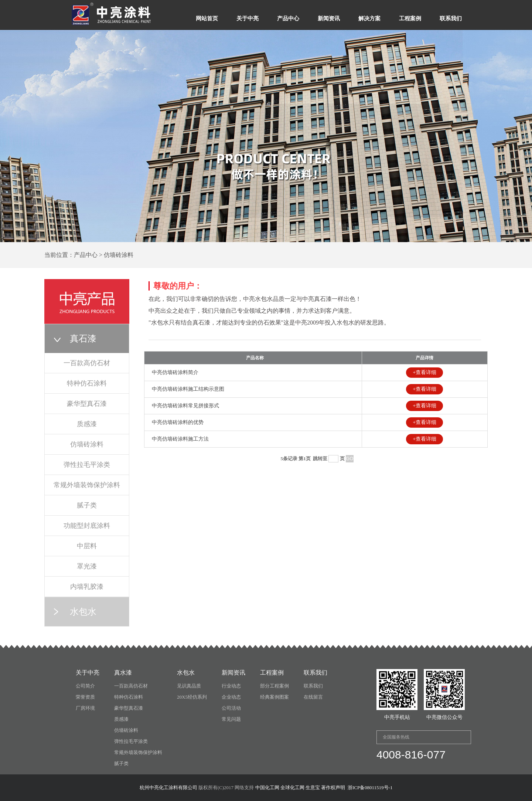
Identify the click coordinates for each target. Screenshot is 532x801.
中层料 (87, 546)
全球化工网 (292, 788)
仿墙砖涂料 (87, 444)
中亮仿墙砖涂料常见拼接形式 (185, 406)
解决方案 (369, 18)
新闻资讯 (329, 18)
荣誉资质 (85, 697)
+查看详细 (424, 372)
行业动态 (231, 686)
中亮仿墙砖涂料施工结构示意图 (188, 389)
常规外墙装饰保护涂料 (87, 485)
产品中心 (288, 18)
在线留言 (313, 697)
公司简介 (85, 686)
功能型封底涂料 (87, 526)
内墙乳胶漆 (87, 587)
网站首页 (207, 18)
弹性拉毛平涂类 (87, 465)
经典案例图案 (274, 697)
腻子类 (87, 505)
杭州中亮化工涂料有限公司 (168, 788)
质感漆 (87, 424)
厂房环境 (85, 708)
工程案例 (410, 18)
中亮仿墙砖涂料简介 (175, 372)
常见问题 (231, 719)
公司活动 (231, 708)
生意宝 (313, 788)
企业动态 (231, 697)
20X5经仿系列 (192, 697)
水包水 (83, 612)
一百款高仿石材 (87, 363)
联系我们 (451, 18)
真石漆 (83, 339)
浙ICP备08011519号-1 (370, 788)
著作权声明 (333, 788)
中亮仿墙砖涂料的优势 (178, 422)
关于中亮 (248, 18)
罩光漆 (87, 566)
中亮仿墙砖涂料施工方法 (180, 439)
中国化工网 (267, 788)
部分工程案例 (274, 686)
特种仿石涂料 (87, 383)
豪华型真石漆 (87, 404)
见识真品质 (189, 686)
